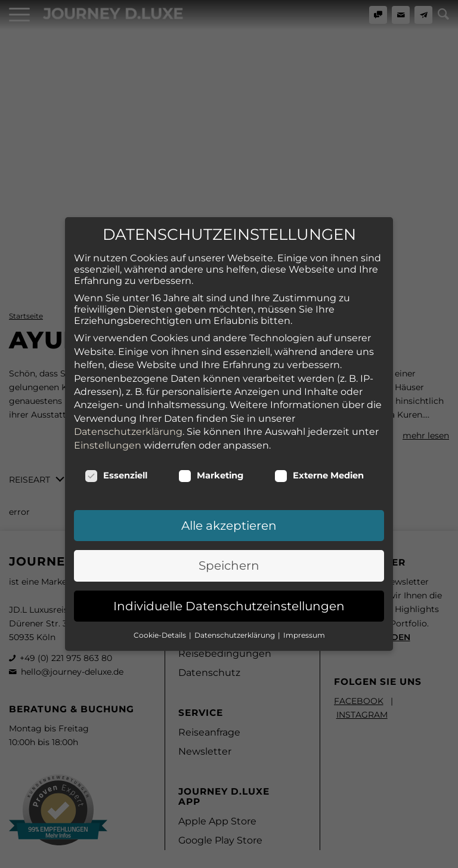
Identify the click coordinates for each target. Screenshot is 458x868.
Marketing (211, 390)
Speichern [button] (229, 480)
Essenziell (116, 390)
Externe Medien (319, 390)
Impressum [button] (304, 549)
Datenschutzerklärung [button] (236, 549)
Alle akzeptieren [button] (229, 440)
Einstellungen (108, 359)
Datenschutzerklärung (128, 346)
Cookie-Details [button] (161, 549)
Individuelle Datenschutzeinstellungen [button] (229, 520)
